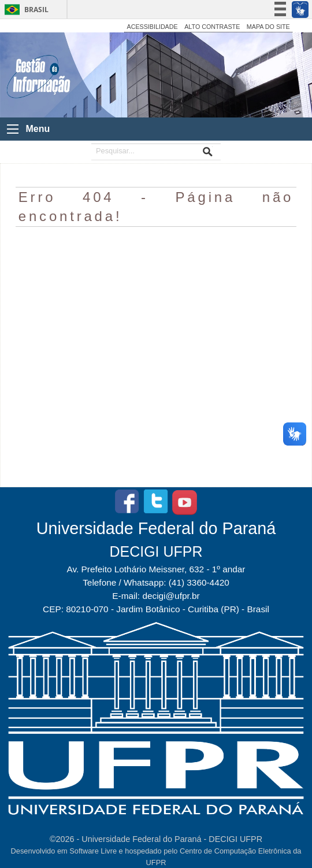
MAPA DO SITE (268, 27)
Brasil (36, 10)
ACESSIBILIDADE (153, 27)
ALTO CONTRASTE (212, 27)
